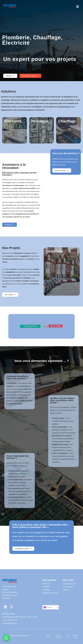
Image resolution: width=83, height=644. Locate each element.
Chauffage (46, 590)
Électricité (46, 587)
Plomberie (46, 584)
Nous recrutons (68, 587)
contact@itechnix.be (9, 623)
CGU (68, 637)
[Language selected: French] (51, 607)
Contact (66, 590)
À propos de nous (69, 584)
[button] (78, 7)
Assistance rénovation (51, 593)
